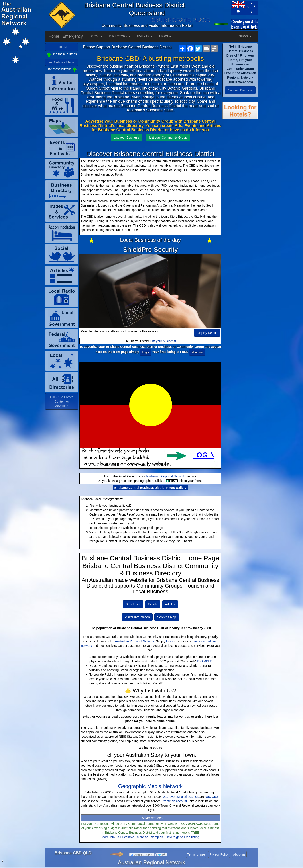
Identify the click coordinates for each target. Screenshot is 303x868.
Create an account (174, 801)
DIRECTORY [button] (120, 36)
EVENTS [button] (145, 36)
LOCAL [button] (96, 36)
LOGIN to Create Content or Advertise (62, 401)
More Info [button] (197, 352)
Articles (170, 604)
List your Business (126, 137)
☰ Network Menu (62, 62)
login (169, 641)
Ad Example (126, 837)
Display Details (207, 333)
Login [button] (146, 352)
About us (239, 854)
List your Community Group (168, 137)
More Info (108, 837)
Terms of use (196, 854)
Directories (133, 604)
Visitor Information (137, 617)
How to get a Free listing (182, 837)
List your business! (163, 341)
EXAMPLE (205, 661)
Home (54, 36)
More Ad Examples (150, 837)
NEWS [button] (245, 36)
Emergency (73, 36)
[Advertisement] (240, 195)
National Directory (240, 90)
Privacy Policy (219, 854)
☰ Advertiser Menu (150, 818)
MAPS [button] (165, 36)
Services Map (167, 617)
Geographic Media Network (151, 786)
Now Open (212, 797)
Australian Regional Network (165, 476)
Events (153, 604)
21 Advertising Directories (181, 797)
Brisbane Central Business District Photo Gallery (150, 488)
